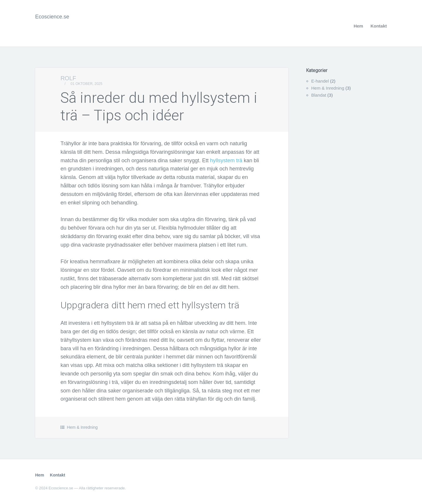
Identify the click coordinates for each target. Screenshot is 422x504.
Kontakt (379, 26)
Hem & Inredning (82, 427)
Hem (359, 26)
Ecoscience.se (52, 17)
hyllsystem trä (226, 160)
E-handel (320, 81)
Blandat (319, 95)
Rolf (68, 78)
